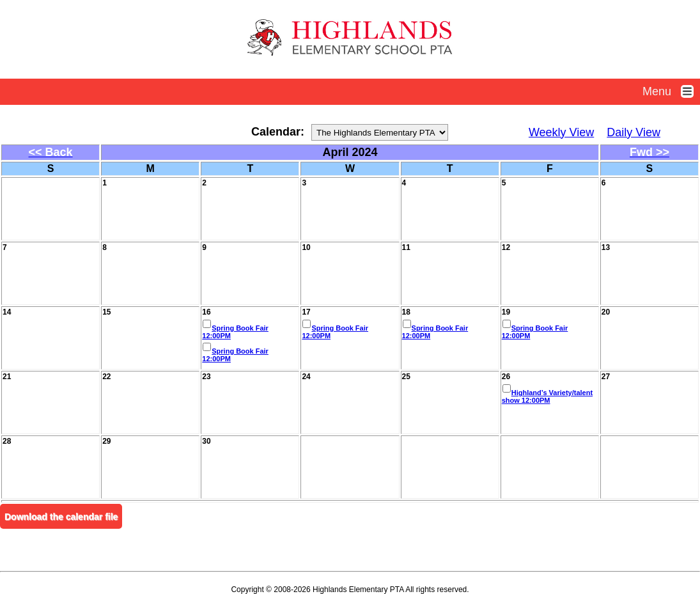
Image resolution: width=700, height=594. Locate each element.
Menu (671, 91)
